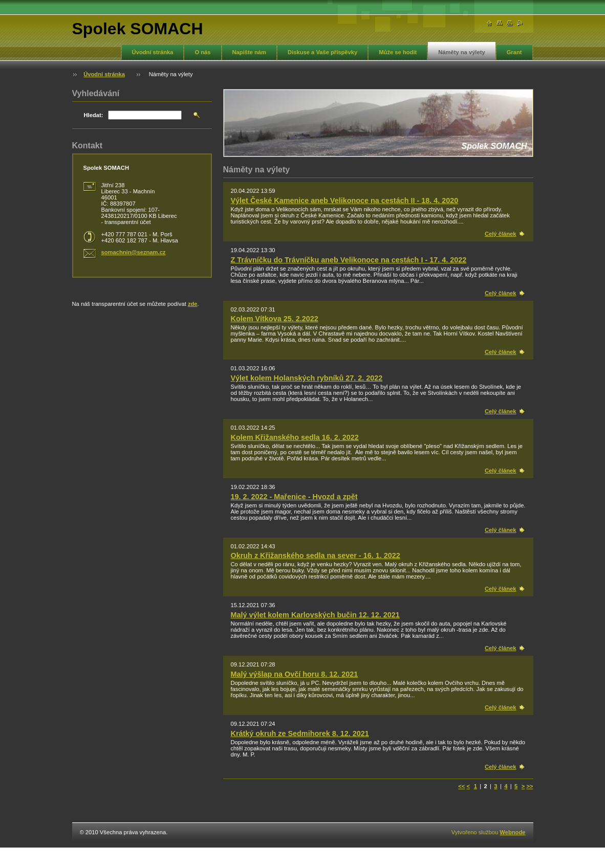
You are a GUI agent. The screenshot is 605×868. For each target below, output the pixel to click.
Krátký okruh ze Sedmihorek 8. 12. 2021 (300, 733)
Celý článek (501, 234)
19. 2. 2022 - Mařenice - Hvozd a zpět (294, 497)
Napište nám (250, 52)
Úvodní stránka (153, 52)
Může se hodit (398, 52)
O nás (202, 52)
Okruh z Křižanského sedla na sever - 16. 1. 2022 (316, 555)
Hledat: (94, 115)
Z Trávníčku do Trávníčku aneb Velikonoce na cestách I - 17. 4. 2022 (349, 260)
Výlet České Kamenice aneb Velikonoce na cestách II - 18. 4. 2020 (345, 201)
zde (193, 304)
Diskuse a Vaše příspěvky (322, 52)
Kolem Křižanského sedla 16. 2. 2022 (295, 437)
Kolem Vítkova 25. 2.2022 (275, 319)
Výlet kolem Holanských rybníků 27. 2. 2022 (307, 378)
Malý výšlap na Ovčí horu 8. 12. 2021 (295, 674)
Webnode (512, 832)
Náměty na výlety (461, 52)
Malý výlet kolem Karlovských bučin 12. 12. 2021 (315, 615)
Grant (514, 52)
